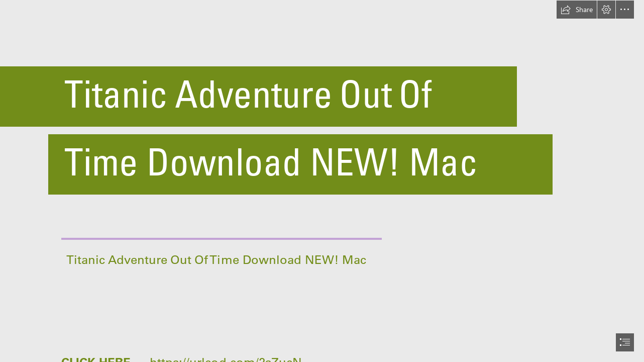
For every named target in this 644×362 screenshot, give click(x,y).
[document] (322, 181)
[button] (577, 10)
